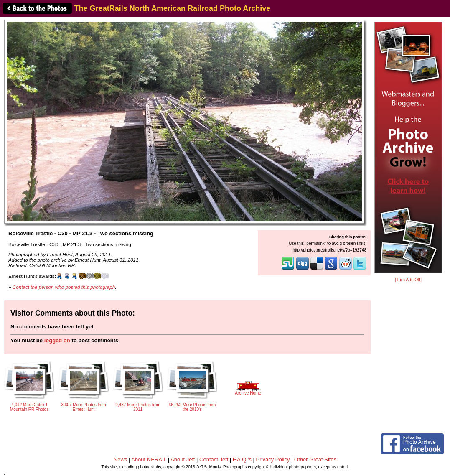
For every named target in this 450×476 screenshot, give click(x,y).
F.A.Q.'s (242, 459)
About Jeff (183, 459)
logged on (57, 340)
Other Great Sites (315, 459)
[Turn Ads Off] (408, 280)
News (121, 459)
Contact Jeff (214, 459)
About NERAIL (149, 459)
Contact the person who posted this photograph (64, 287)
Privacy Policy (273, 459)
